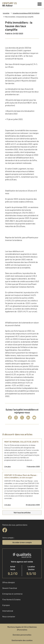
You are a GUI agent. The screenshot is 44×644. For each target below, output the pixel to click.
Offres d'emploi (9, 582)
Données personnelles (22, 635)
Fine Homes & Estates (11, 599)
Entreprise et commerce (12, 594)
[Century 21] (10, 4)
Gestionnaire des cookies (22, 640)
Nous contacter (9, 616)
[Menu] (40, 4)
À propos (6, 605)
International (8, 611)
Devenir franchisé (10, 588)
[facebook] (5, 530)
